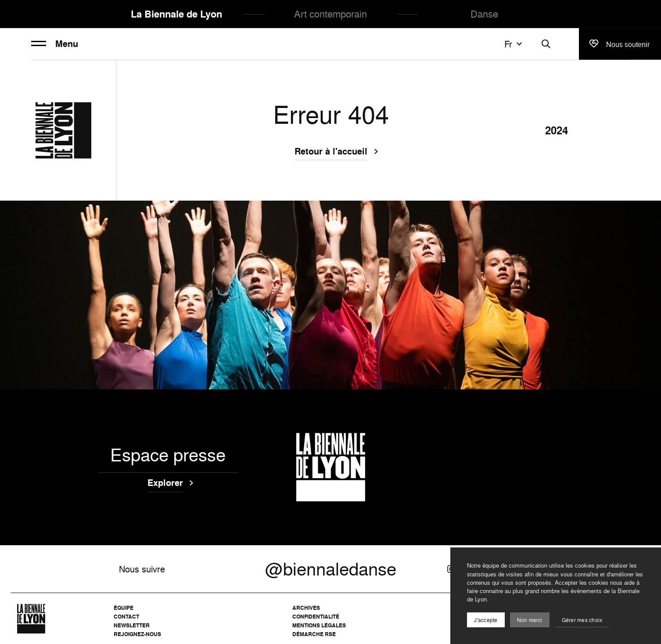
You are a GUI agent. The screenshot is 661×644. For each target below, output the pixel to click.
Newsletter (132, 625)
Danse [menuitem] (484, 14)
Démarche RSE (314, 634)
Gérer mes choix (582, 620)
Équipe (124, 608)
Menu (55, 44)
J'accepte (486, 620)
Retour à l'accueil (331, 152)
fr (514, 44)
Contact (126, 617)
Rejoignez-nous (137, 634)
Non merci (530, 620)
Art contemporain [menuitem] (330, 14)
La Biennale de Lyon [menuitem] (176, 14)
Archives (306, 608)
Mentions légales (319, 625)
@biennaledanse (331, 569)
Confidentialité (316, 617)
